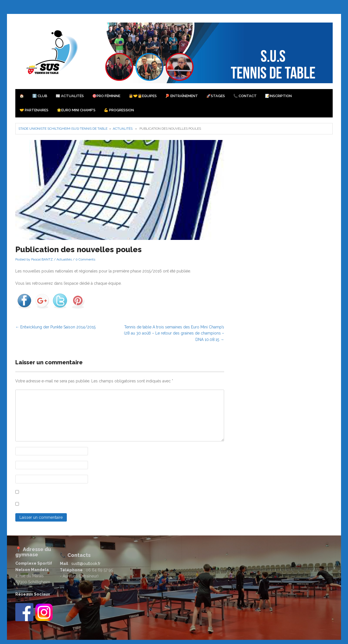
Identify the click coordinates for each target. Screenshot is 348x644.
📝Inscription (278, 96)
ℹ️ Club (40, 96)
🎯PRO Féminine (106, 96)
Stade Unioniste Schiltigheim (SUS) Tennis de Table (63, 129)
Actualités (123, 129)
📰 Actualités (70, 96)
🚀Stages (216, 96)
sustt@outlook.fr (86, 564)
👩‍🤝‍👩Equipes (143, 96)
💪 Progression (119, 110)
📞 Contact (245, 96)
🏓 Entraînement (182, 96)
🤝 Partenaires (34, 110)
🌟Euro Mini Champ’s (76, 110)
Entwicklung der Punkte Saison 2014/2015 (55, 327)
